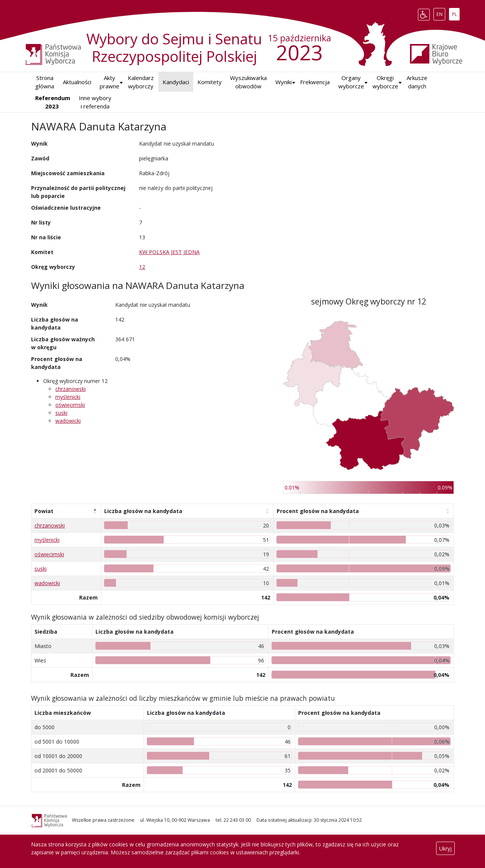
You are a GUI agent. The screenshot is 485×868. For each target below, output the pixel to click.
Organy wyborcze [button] (351, 82)
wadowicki (68, 421)
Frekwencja (315, 82)
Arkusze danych (417, 82)
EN (441, 13)
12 (142, 267)
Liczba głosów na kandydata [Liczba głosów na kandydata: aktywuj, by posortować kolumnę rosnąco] (143, 511)
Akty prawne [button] (110, 82)
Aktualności (77, 82)
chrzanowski (70, 389)
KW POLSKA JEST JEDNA (169, 252)
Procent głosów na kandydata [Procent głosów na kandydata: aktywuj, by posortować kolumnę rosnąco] (318, 511)
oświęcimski (70, 405)
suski (61, 413)
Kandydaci (176, 82)
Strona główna (45, 82)
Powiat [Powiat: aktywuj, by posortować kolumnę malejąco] (44, 511)
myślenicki (68, 397)
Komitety (210, 82)
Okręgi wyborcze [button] (385, 82)
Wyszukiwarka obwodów (248, 82)
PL (456, 13)
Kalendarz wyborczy (141, 82)
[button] (284, 82)
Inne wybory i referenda (95, 102)
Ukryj (445, 848)
